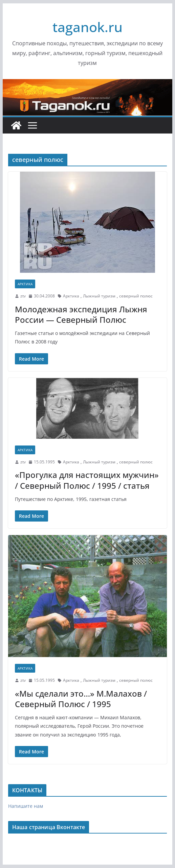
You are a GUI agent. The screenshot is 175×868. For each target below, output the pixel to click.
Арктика (25, 284)
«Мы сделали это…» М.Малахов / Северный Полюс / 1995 (81, 699)
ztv (23, 296)
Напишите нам (26, 806)
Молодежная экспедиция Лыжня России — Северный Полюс (81, 314)
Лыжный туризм (99, 296)
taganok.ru (87, 27)
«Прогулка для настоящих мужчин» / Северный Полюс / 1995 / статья (87, 480)
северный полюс (136, 296)
